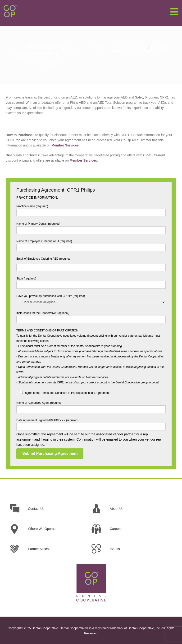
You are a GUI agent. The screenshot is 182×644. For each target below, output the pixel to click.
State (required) (91, 282)
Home (103, 47)
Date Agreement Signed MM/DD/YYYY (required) (91, 423)
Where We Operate (42, 529)
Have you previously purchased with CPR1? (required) (91, 299)
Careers (116, 529)
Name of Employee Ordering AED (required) (91, 244)
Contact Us (36, 509)
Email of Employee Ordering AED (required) (91, 263)
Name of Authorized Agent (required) (91, 406)
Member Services (65, 145)
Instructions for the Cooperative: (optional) (91, 316)
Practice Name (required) (91, 209)
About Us (117, 509)
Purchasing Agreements (129, 47)
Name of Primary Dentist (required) (91, 227)
